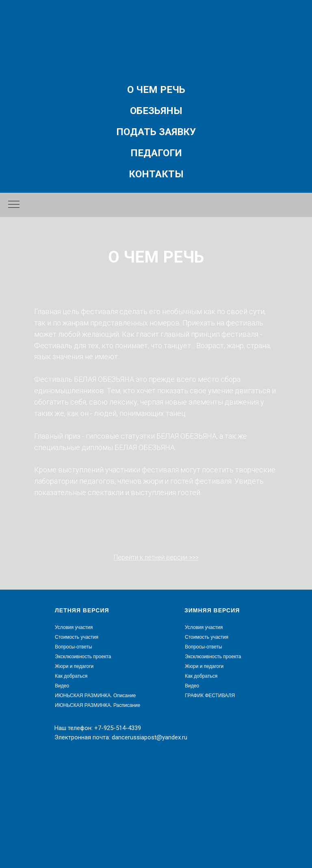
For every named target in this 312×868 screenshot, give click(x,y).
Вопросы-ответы (74, 647)
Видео (62, 686)
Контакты (156, 174)
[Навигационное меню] (14, 205)
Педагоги (156, 153)
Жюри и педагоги (74, 666)
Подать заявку (156, 132)
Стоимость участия (77, 637)
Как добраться (71, 676)
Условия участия (74, 627)
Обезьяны (156, 111)
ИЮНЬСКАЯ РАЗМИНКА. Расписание (97, 705)
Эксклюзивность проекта (83, 657)
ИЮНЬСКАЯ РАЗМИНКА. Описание (95, 696)
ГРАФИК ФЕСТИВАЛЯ (210, 696)
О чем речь (156, 90)
